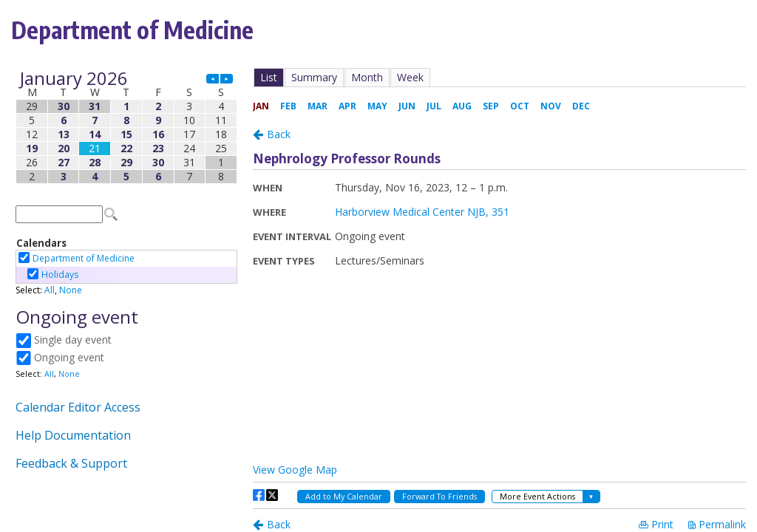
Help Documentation (73, 435)
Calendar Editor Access (78, 407)
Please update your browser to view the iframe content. (126, 127)
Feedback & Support (71, 463)
